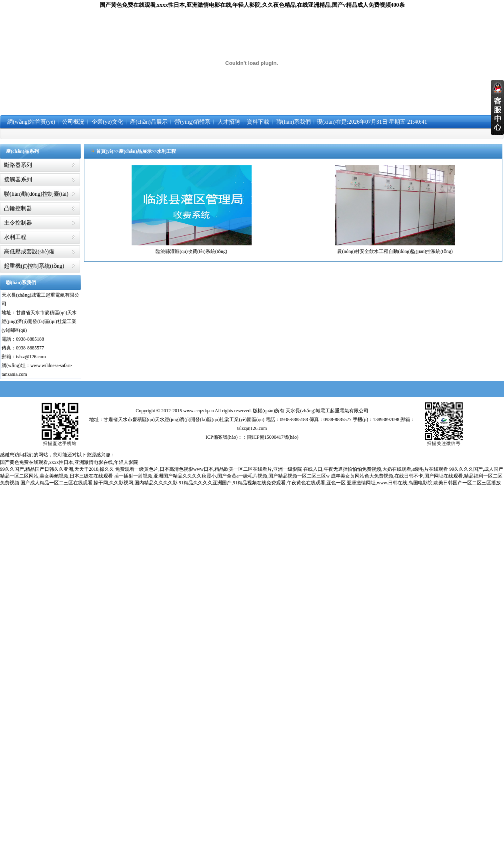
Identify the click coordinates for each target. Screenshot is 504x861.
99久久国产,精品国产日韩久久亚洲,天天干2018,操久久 (57, 469)
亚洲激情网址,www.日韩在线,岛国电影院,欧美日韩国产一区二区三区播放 (424, 483)
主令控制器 (18, 223)
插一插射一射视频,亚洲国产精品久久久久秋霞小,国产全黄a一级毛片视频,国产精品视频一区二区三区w (222, 476)
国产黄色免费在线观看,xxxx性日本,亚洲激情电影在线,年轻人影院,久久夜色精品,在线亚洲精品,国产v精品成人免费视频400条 (252, 5)
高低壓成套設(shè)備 (29, 252)
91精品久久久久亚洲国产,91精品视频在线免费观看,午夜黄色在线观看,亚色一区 (262, 483)
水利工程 (15, 237)
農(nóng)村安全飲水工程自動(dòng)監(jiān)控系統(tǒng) (395, 251)
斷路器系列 (18, 165)
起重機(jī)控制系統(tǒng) (34, 266)
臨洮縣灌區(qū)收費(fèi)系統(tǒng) (191, 251)
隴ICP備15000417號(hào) (273, 437)
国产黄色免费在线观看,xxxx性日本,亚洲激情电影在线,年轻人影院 (69, 462)
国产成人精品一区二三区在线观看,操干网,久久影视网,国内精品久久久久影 (99, 483)
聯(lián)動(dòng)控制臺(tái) (36, 194)
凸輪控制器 (18, 208)
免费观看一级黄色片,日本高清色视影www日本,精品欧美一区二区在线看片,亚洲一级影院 (209, 469)
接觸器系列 (18, 180)
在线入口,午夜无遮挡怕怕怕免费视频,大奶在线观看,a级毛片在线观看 (376, 469)
